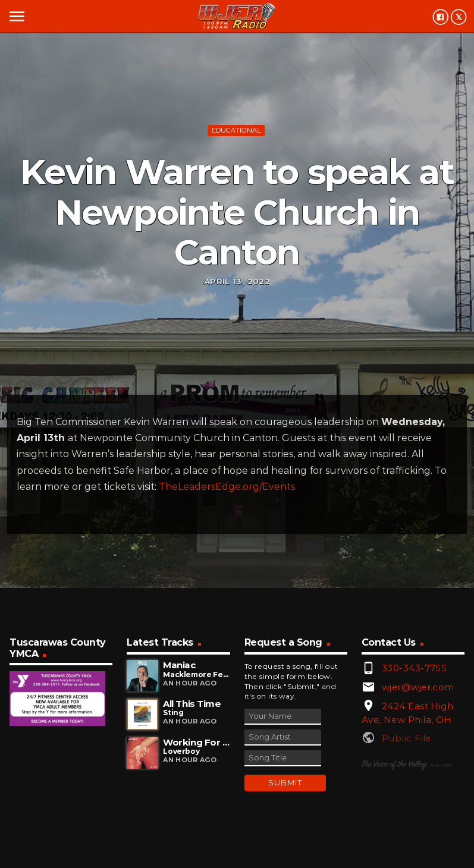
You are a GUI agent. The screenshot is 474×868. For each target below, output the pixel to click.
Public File (406, 738)
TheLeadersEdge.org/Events (227, 487)
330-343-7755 (414, 668)
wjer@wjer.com (418, 687)
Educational (236, 130)
